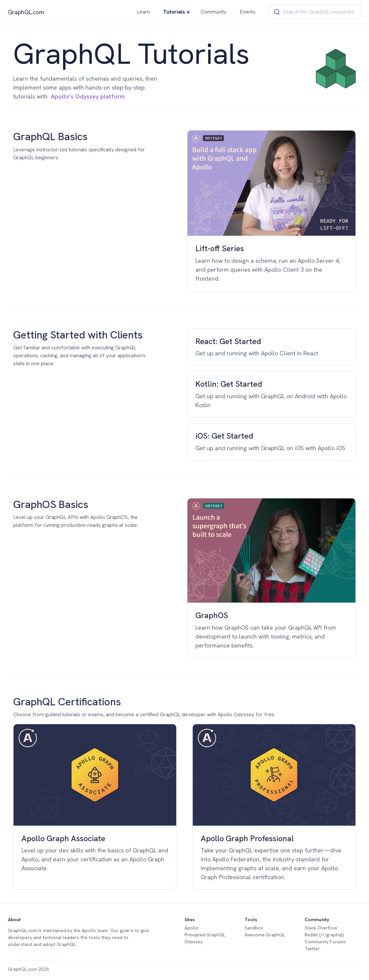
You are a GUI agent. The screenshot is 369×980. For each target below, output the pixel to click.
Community (214, 12)
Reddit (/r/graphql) (324, 935)
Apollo (89, 930)
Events (248, 12)
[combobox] (315, 12)
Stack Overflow (321, 928)
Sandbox (254, 928)
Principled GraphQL (205, 935)
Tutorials (174, 12)
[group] (271, 211)
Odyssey (194, 942)
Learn (143, 12)
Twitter (312, 949)
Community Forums (325, 942)
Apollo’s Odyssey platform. (88, 96)
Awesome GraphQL (265, 935)
